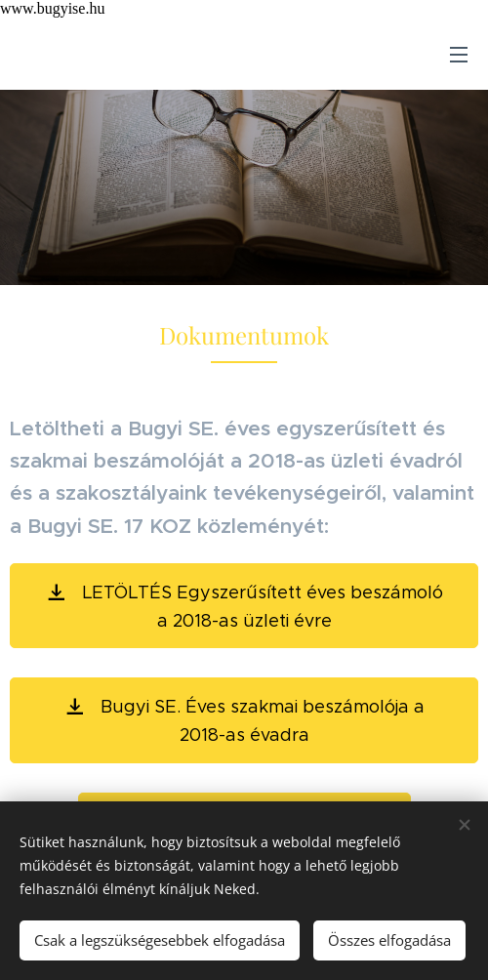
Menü (459, 55)
